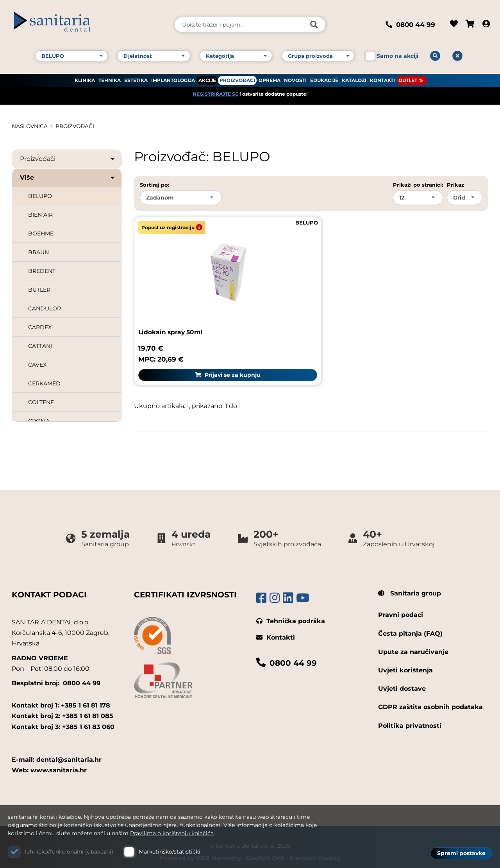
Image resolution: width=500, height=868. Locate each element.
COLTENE (41, 402)
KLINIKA (85, 78)
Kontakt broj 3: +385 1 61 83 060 (63, 717)
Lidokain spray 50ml (172, 322)
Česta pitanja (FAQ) (410, 624)
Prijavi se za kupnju (219, 365)
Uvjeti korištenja (405, 660)
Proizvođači (68, 159)
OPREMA (270, 78)
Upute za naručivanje (413, 642)
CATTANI (40, 346)
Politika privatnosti (410, 716)
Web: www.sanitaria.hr (49, 760)
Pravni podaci (401, 605)
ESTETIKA (136, 78)
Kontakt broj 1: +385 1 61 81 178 (61, 696)
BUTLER (39, 290)
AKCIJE (207, 78)
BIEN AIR (40, 215)
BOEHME (41, 233)
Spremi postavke (461, 853)
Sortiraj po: (154, 185)
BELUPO (40, 196)
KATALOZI (354, 78)
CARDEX (40, 327)
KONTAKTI (382, 78)
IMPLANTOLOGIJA (173, 78)
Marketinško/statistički (170, 852)
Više (68, 178)
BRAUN (38, 252)
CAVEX (37, 365)
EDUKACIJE (324, 78)
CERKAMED (44, 383)
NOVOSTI (295, 78)
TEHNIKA (110, 78)
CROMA (39, 421)
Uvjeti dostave (402, 679)
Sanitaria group (410, 584)
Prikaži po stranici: (418, 185)
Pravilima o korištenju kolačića (172, 833)
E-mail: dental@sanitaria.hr (57, 750)
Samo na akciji (397, 54)
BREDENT (42, 271)
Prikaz (455, 185)
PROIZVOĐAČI (237, 78)
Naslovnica (30, 126)
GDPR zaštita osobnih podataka (430, 698)
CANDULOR (45, 308)
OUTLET (408, 78)
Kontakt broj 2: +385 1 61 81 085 (62, 707)
